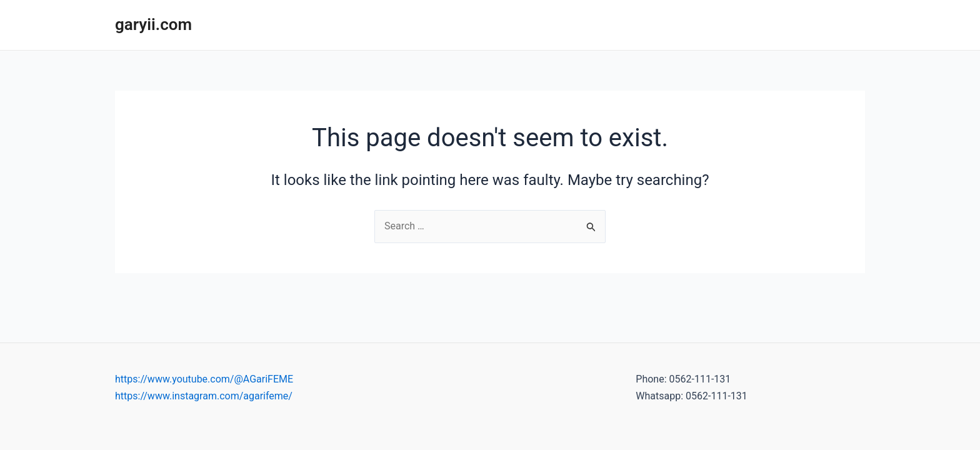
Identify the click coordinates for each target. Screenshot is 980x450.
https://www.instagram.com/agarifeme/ (204, 396)
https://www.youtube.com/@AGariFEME (204, 379)
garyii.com (153, 24)
